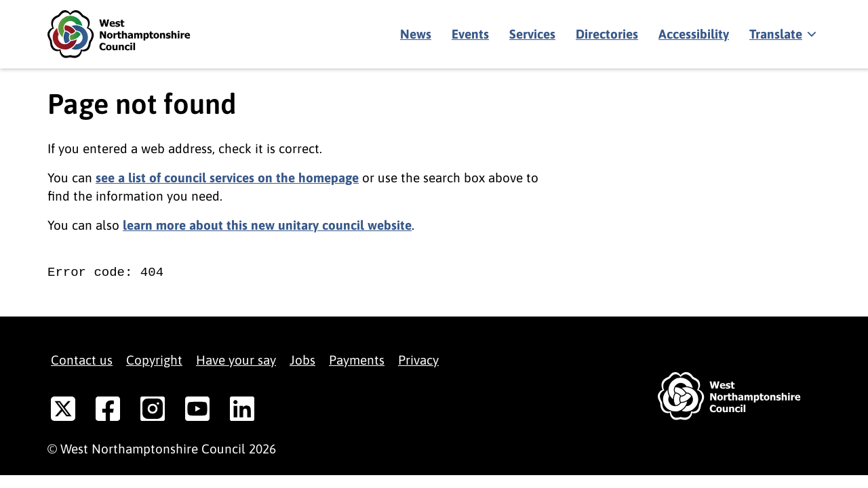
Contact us (82, 360)
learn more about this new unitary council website (267, 225)
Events (470, 34)
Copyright (154, 360)
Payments (357, 360)
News (416, 34)
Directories (607, 34)
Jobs (302, 360)
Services (532, 34)
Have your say (236, 360)
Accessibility (694, 34)
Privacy (418, 360)
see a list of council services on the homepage (227, 178)
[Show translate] (782, 35)
